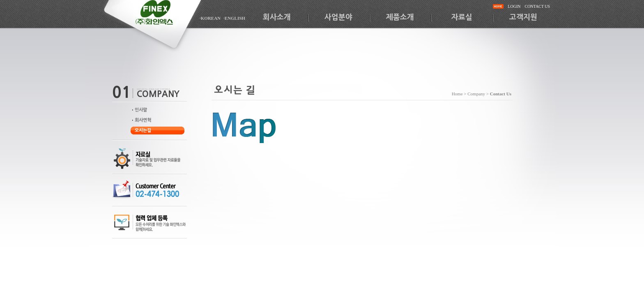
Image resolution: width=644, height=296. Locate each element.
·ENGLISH (234, 18)
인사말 (141, 110)
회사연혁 (143, 120)
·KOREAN (210, 18)
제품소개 (400, 17)
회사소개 (277, 17)
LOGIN (514, 6)
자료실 (462, 17)
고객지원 (523, 17)
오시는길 (143, 131)
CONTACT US (537, 6)
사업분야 (338, 17)
